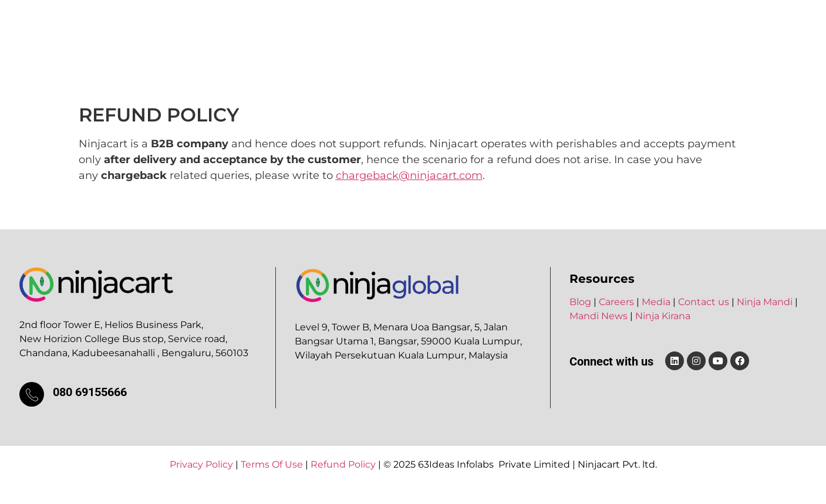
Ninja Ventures (410, 33)
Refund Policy (343, 464)
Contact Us (636, 33)
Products (324, 33)
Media (538, 33)
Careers (488, 33)
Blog (581, 33)
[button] (324, 33)
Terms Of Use (272, 464)
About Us (257, 33)
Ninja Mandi (765, 302)
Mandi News (599, 316)
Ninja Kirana (663, 316)
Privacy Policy (201, 464)
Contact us (704, 302)
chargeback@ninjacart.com (409, 175)
